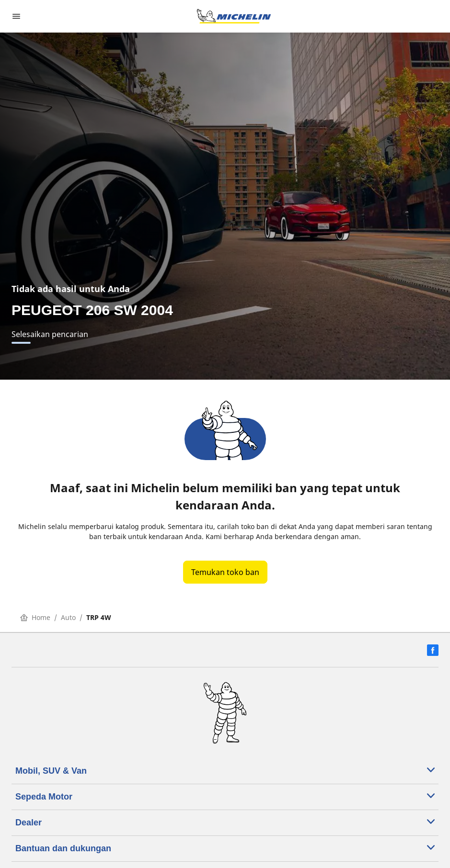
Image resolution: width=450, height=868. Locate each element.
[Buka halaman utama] (234, 16)
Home (35, 617)
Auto (68, 617)
